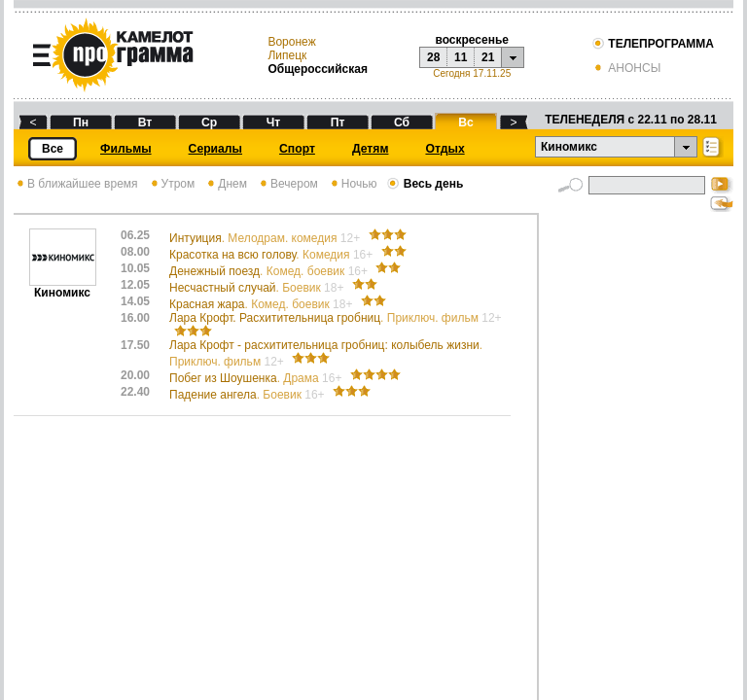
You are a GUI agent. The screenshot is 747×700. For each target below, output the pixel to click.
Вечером (287, 184)
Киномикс (63, 287)
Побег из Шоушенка (257, 378)
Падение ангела (249, 395)
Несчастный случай (258, 288)
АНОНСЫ (626, 68)
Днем (226, 184)
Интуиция (267, 238)
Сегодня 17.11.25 (472, 73)
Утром (172, 184)
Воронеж (291, 42)
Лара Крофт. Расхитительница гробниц (336, 318)
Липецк (287, 55)
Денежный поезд (270, 271)
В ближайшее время (76, 184)
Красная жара (263, 304)
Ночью (353, 184)
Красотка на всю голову (273, 255)
